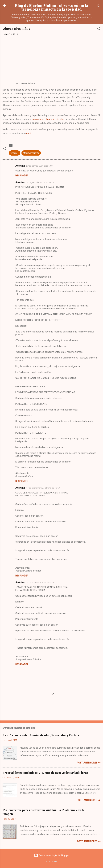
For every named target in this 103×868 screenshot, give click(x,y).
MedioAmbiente (31, 153)
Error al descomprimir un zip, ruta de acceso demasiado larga (45, 773)
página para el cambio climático (49, 119)
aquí (28, 133)
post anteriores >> (89, 763)
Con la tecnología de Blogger (51, 855)
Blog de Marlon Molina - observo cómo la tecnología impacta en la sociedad (52, 7)
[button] (99, 29)
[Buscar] (99, 7)
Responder (22, 176)
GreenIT (15, 153)
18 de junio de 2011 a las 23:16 (40, 182)
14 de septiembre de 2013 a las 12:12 (43, 488)
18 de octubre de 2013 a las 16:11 (41, 582)
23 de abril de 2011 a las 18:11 (40, 166)
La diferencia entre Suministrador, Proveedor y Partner (41, 735)
